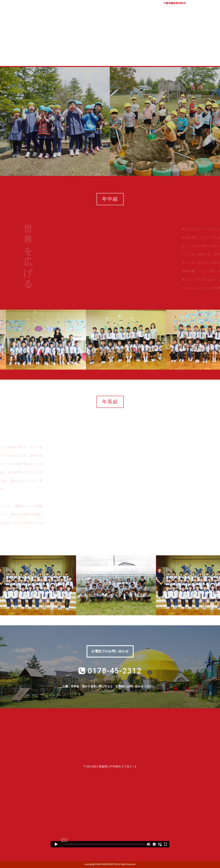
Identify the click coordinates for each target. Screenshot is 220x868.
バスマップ (197, 8)
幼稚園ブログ (190, 57)
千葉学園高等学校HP (175, 3)
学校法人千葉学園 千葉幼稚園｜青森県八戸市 (110, 22)
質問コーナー (157, 57)
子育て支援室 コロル (126, 57)
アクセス (212, 8)
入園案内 (94, 57)
